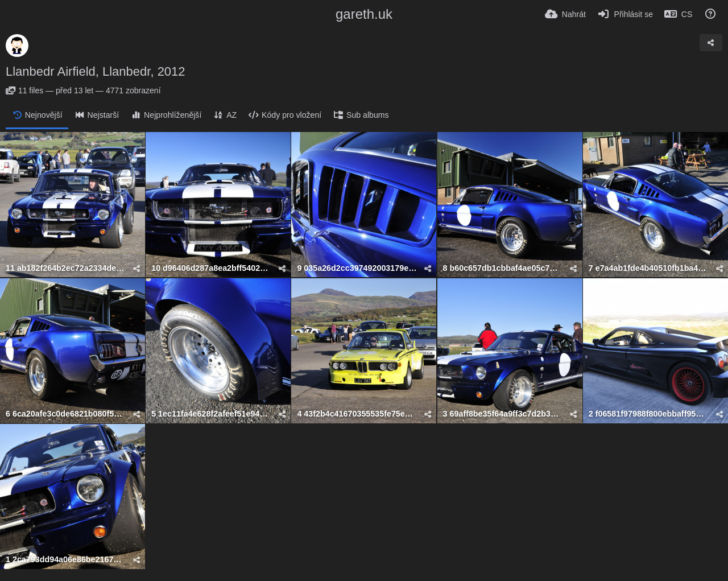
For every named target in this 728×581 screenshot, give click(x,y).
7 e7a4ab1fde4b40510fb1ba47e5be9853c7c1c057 (648, 268)
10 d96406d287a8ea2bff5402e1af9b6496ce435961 (211, 268)
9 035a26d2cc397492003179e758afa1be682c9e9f (357, 268)
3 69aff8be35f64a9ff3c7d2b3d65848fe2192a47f (503, 414)
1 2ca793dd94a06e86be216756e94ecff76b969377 (65, 560)
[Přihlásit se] (625, 14)
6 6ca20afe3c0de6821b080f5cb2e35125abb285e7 (65, 414)
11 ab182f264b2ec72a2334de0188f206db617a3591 (65, 268)
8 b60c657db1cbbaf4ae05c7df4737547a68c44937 (503, 268)
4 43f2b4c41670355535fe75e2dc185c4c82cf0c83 (357, 414)
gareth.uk (364, 14)
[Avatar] (17, 46)
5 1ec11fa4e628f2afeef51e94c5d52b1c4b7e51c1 (211, 414)
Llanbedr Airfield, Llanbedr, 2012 (96, 71)
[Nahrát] (565, 14)
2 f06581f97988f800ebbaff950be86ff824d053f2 (648, 414)
